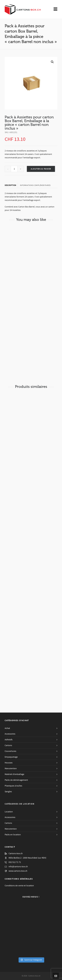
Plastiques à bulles (13, 786)
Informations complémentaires (35, 185)
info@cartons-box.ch (18, 867)
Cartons (8, 745)
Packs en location (13, 835)
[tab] (11, 185)
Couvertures (10, 751)
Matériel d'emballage (14, 774)
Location (9, 812)
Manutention (11, 769)
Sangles (8, 792)
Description (10, 185)
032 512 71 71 (15, 862)
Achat (7, 728)
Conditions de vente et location (19, 886)
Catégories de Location (20, 804)
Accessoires (10, 734)
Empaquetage (11, 757)
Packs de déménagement (16, 780)
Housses (9, 763)
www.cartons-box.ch (18, 871)
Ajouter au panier (41, 169)
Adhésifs (9, 740)
